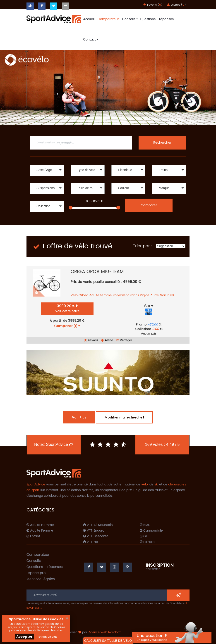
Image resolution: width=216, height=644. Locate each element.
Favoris (91, 340)
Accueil (89, 19)
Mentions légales (41, 579)
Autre (155, 295)
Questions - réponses (157, 19)
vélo (145, 484)
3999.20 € (67, 308)
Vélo (74, 295)
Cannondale (151, 531)
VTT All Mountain (98, 525)
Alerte (107, 340)
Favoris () (153, 5)
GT (144, 536)
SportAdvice (36, 484)
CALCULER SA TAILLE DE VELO (108, 641)
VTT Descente (96, 536)
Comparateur (108, 19)
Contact (90, 39)
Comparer (149, 205)
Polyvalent (121, 295)
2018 (170, 295)
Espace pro (36, 573)
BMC (145, 525)
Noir (163, 295)
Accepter (24, 637)
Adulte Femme (40, 531)
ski (156, 484)
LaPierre (148, 542)
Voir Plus (79, 417)
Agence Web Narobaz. (105, 633)
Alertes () (176, 5)
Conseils (129, 19)
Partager (124, 340)
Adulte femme (101, 295)
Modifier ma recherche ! (124, 417)
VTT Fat (91, 542)
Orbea (83, 295)
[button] (47, 170)
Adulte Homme (40, 525)
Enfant (33, 536)
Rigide (145, 295)
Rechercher (162, 143)
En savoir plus (48, 637)
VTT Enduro (94, 531)
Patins (134, 295)
